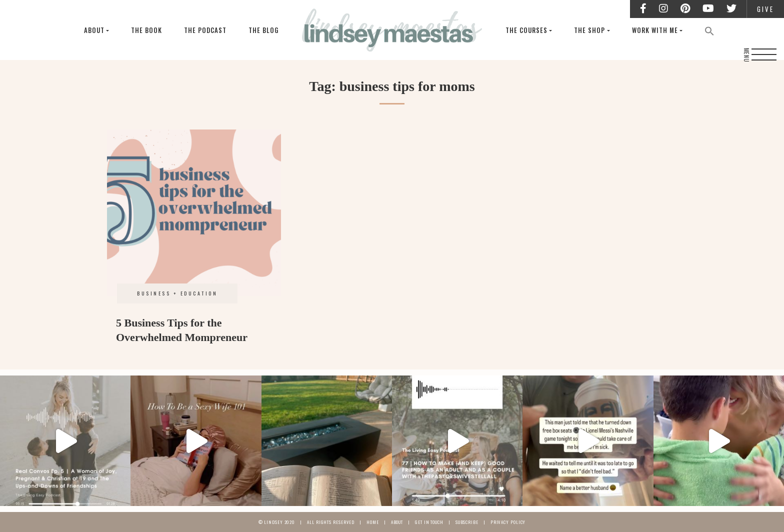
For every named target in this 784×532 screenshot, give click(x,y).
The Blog (263, 30)
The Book (146, 30)
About (94, 30)
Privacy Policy (508, 522)
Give (765, 9)
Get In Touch (429, 522)
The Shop (589, 30)
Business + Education (177, 293)
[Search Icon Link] (709, 30)
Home (373, 522)
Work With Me (655, 30)
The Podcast (205, 30)
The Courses (526, 30)
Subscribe (467, 522)
